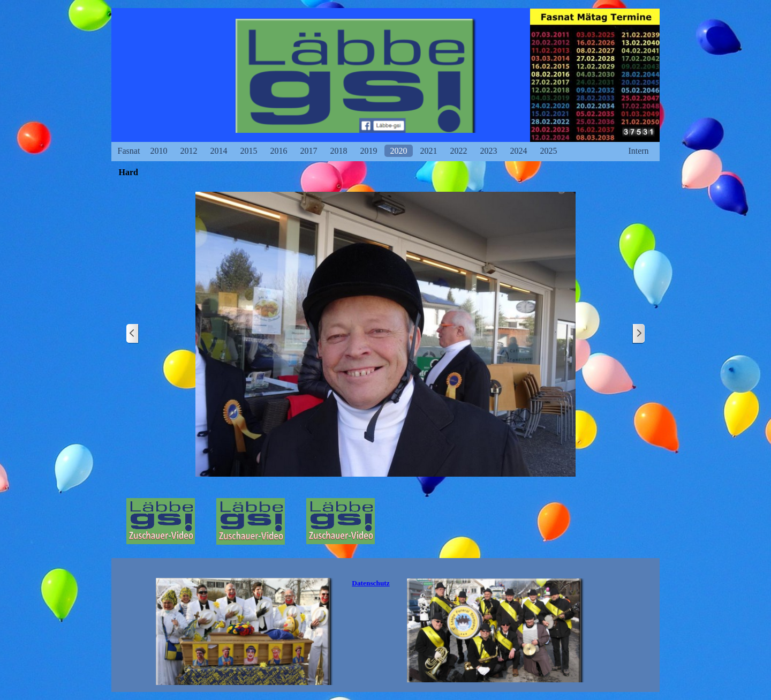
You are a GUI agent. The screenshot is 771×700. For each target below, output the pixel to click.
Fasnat (129, 151)
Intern (638, 151)
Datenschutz (371, 583)
